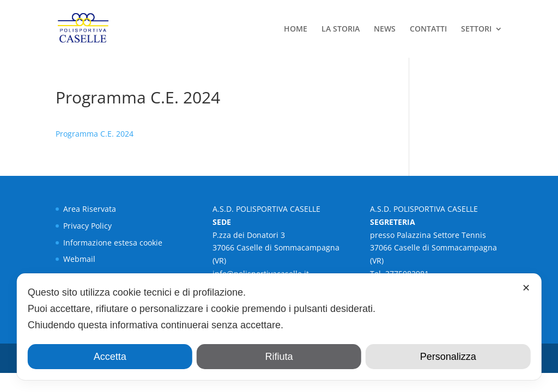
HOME (296, 29)
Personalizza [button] (448, 357)
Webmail (79, 259)
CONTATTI (428, 29)
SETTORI (476, 29)
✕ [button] (526, 288)
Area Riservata (90, 209)
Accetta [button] (110, 357)
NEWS (385, 29)
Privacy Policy (87, 226)
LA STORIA (341, 29)
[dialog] (279, 327)
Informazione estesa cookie (113, 243)
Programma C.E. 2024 (95, 134)
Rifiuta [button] (279, 357)
